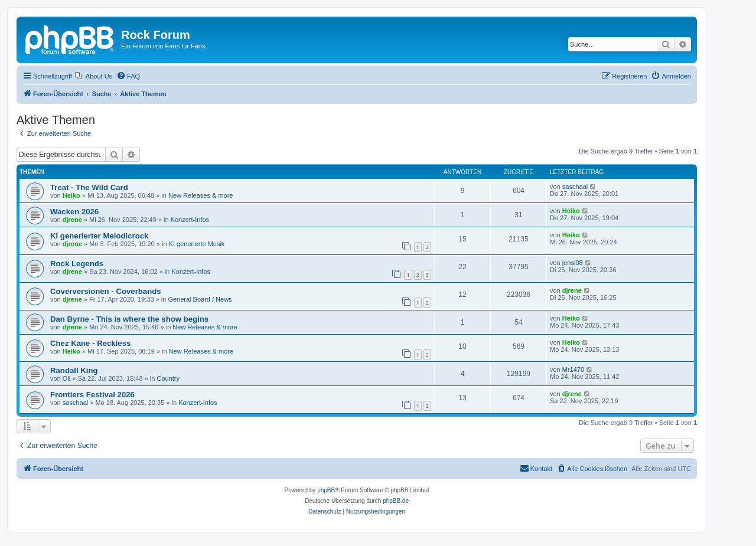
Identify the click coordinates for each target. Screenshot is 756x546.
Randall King (74, 370)
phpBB (326, 490)
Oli (66, 378)
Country (168, 378)
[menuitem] (94, 76)
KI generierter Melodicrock (99, 236)
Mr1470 (573, 370)
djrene (72, 220)
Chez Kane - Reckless (90, 343)
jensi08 (573, 263)
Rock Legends (77, 264)
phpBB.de (396, 501)
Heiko (71, 195)
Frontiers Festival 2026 (92, 395)
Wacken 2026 (74, 212)
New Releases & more (201, 195)
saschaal (575, 187)
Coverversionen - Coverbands (106, 291)
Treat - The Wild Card (89, 187)
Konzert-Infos (190, 220)
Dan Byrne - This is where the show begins (129, 319)
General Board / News (200, 299)
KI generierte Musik (197, 244)
